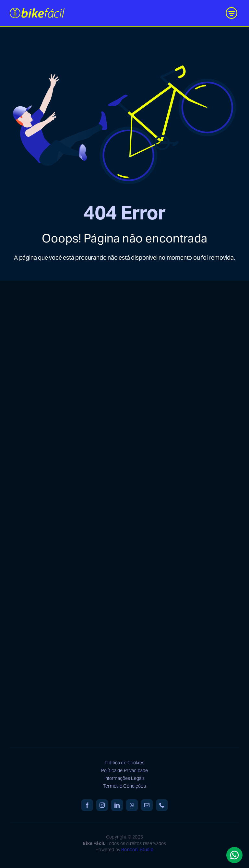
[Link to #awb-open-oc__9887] (231, 13)
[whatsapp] (132, 805)
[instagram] (102, 805)
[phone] (162, 805)
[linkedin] (117, 805)
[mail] (147, 805)
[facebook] (87, 805)
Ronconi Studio (137, 850)
